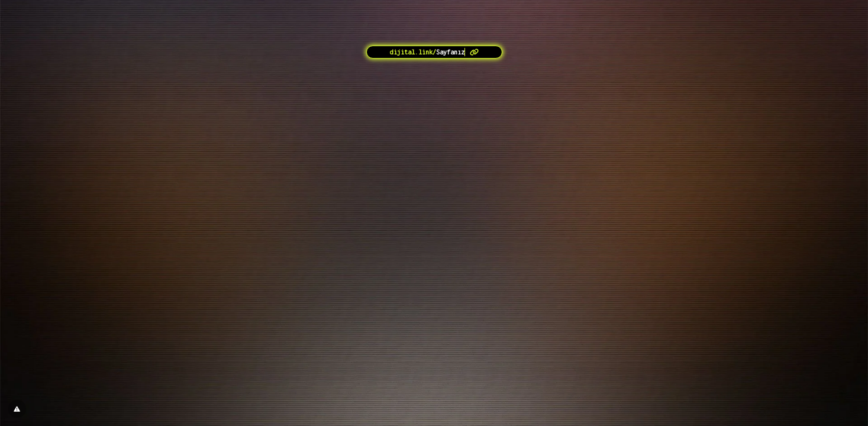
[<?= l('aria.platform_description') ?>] (434, 52)
